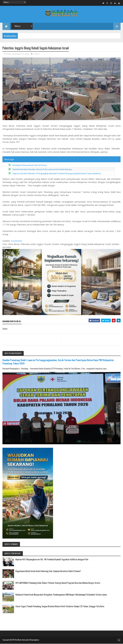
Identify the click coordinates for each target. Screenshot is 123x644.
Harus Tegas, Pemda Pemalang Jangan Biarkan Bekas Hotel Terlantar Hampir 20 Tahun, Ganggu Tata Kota (60, 606)
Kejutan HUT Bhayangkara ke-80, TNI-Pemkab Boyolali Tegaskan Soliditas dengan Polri (52, 560)
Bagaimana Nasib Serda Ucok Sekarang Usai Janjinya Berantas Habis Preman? (48, 571)
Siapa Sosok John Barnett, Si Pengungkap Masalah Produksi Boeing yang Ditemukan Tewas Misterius (57, 174)
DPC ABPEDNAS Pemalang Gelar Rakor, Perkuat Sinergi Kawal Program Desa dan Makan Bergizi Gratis (58, 583)
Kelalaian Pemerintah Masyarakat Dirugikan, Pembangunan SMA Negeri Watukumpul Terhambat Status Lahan (61, 595)
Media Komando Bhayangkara (28, 640)
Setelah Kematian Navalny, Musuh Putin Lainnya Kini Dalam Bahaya (42, 169)
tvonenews (17, 241)
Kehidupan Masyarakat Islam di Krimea (30, 165)
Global (36, 54)
